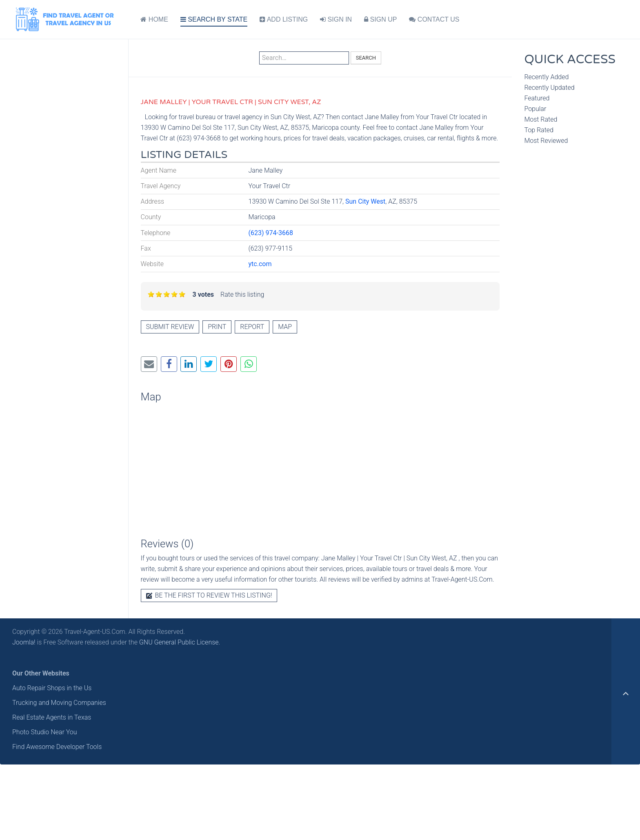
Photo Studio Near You (45, 732)
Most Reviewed (546, 141)
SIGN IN (336, 19)
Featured (537, 98)
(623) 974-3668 (271, 233)
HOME (154, 19)
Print (217, 327)
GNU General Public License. (180, 642)
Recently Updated (549, 88)
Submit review (170, 327)
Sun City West (365, 201)
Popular (535, 109)
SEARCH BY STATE (214, 19)
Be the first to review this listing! (209, 595)
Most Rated (541, 119)
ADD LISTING (284, 19)
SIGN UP (380, 19)
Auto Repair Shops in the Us (52, 688)
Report (252, 327)
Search (366, 58)
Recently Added (546, 77)
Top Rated (539, 130)
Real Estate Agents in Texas (52, 717)
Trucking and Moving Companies (59, 703)
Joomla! (24, 642)
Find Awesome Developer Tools (57, 747)
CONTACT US (434, 19)
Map (285, 327)
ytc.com (260, 264)
